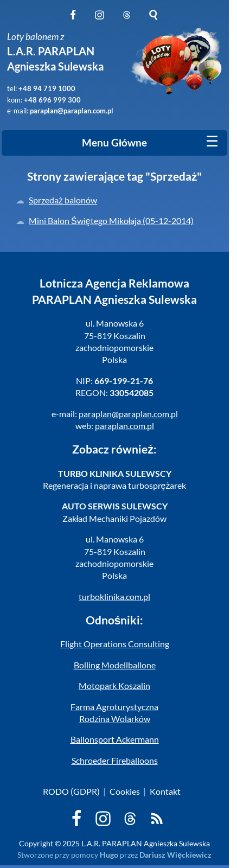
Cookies (125, 791)
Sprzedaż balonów (63, 200)
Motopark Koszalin (114, 685)
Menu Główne (114, 143)
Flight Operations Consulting (115, 644)
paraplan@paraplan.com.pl (72, 111)
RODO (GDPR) (71, 791)
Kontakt (165, 791)
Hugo (109, 855)
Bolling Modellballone (115, 665)
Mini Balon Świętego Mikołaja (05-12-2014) (111, 221)
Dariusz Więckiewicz (175, 855)
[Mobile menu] (212, 142)
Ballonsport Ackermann (115, 739)
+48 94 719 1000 (47, 88)
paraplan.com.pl (124, 426)
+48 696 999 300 (52, 100)
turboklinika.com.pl (114, 596)
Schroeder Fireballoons (115, 760)
